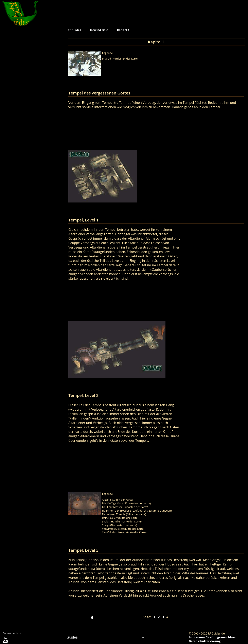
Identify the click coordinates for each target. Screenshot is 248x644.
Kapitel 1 (123, 30)
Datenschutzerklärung (205, 641)
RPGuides (74, 30)
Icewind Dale (99, 30)
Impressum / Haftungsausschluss (212, 637)
